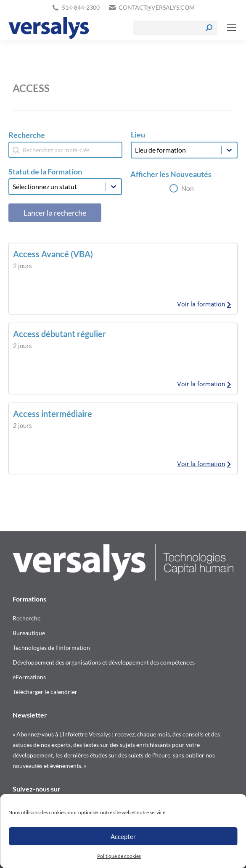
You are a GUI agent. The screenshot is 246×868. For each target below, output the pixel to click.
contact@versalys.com (157, 7)
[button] (182, 188)
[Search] (175, 28)
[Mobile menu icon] (232, 28)
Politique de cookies (119, 856)
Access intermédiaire (53, 414)
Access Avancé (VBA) (53, 254)
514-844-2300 (81, 7)
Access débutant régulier (60, 334)
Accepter (123, 836)
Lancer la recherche (55, 213)
